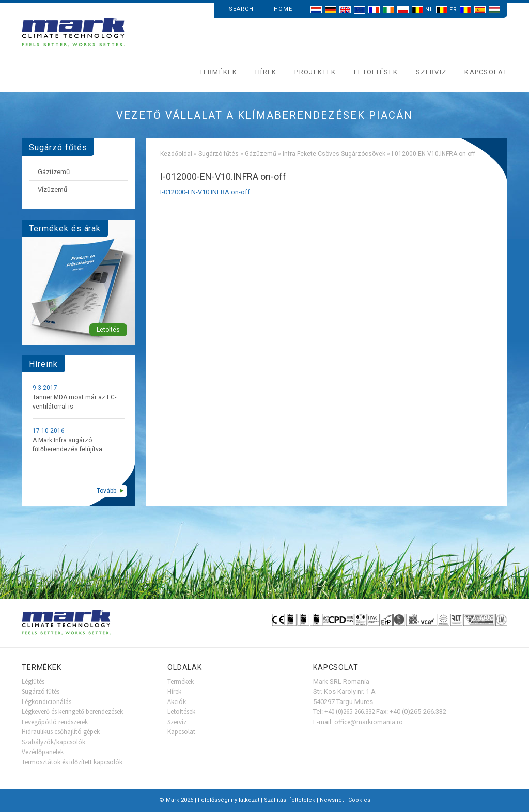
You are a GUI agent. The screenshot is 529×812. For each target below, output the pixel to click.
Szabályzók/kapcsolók (53, 742)
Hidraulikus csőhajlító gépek (61, 732)
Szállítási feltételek (290, 800)
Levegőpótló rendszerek (55, 722)
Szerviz (431, 72)
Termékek (218, 72)
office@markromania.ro (369, 722)
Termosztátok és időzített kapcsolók (72, 762)
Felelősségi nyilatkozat (229, 800)
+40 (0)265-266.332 (349, 712)
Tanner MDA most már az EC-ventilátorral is (74, 402)
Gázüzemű (261, 154)
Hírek (266, 72)
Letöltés (108, 330)
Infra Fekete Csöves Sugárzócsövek (334, 154)
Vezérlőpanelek (43, 752)
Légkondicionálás (46, 702)
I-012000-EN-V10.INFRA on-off (205, 192)
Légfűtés (33, 682)
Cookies (359, 800)
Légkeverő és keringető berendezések (72, 712)
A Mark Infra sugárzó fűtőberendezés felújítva (67, 445)
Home (283, 9)
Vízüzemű (52, 189)
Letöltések (376, 72)
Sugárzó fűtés (219, 154)
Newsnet (332, 800)
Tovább (106, 491)
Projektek (315, 72)
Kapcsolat (486, 72)
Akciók (177, 702)
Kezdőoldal (176, 154)
